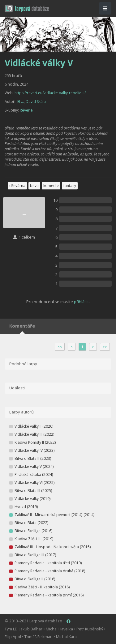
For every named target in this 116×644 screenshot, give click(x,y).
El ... (21, 102)
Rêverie (26, 110)
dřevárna (17, 186)
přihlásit (81, 302)
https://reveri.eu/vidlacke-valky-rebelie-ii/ (50, 93)
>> (105, 347)
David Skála (36, 102)
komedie (51, 186)
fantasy (70, 186)
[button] (27, 8)
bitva (34, 186)
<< (60, 347)
